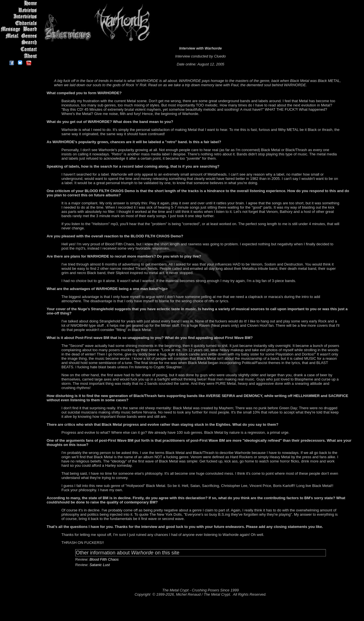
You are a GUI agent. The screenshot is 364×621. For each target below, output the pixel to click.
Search (20, 43)
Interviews (20, 16)
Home (20, 3)
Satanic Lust (100, 565)
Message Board (20, 29)
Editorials (20, 23)
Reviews (20, 10)
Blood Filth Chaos (104, 559)
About (20, 56)
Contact (20, 49)
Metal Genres (20, 36)
